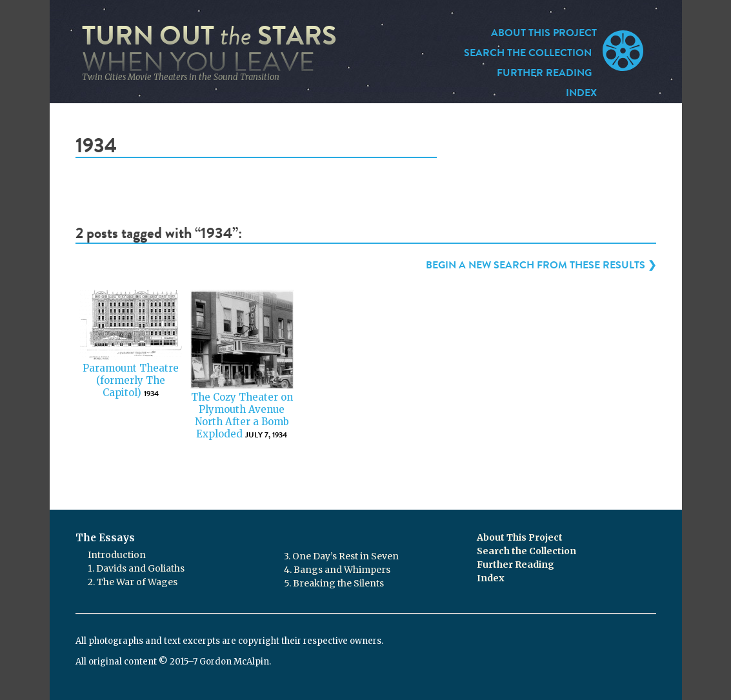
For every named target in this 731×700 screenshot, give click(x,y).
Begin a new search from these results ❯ (541, 265)
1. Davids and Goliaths (136, 568)
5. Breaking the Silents (334, 583)
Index (581, 93)
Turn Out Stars (209, 49)
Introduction (117, 555)
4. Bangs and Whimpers (337, 570)
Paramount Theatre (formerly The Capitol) (131, 380)
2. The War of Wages (133, 582)
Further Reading (544, 73)
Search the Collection (528, 53)
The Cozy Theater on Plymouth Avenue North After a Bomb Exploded (242, 415)
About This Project (544, 33)
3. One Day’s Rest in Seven (341, 556)
